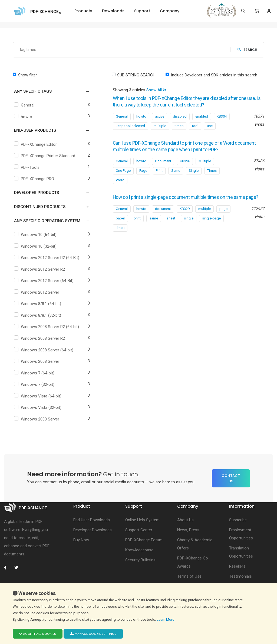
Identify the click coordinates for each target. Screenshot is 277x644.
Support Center (139, 530)
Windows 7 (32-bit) (35, 384)
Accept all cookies (38, 634)
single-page (211, 225)
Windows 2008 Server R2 (40, 338)
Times (212, 171)
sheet (171, 225)
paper (120, 225)
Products (83, 11)
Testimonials (240, 576)
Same (176, 171)
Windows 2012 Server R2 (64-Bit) (47, 258)
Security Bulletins (140, 560)
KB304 (222, 116)
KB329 (185, 215)
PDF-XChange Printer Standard (45, 156)
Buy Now (81, 540)
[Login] (269, 11)
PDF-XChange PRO (35, 179)
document (163, 215)
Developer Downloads (93, 530)
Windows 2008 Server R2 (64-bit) (47, 327)
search (247, 50)
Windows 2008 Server (37, 361)
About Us (185, 520)
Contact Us (231, 478)
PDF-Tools (27, 167)
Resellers (237, 566)
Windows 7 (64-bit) (35, 373)
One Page (123, 171)
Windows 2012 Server (37, 292)
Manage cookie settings (93, 634)
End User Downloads (92, 520)
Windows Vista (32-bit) (38, 407)
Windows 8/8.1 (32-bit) (38, 315)
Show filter (28, 75)
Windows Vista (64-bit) (38, 396)
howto (24, 117)
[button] (49, 91)
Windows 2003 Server (37, 419)
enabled (202, 116)
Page (143, 171)
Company (170, 11)
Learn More (166, 619)
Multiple (205, 161)
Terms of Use (189, 576)
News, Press (188, 530)
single (189, 225)
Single (194, 171)
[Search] (243, 11)
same (154, 225)
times (179, 126)
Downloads (113, 11)
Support (142, 11)
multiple (160, 126)
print (137, 225)
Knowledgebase (139, 550)
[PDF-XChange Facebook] (8, 568)
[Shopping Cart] (257, 11)
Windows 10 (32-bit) (36, 246)
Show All (156, 90)
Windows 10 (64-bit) (36, 235)
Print (159, 171)
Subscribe (238, 520)
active (160, 116)
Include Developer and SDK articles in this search (214, 75)
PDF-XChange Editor (36, 144)
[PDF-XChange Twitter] (18, 568)
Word (120, 180)
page (223, 215)
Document (163, 161)
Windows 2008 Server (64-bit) (44, 350)
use (210, 126)
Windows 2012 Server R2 (40, 269)
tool (195, 126)
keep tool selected (130, 126)
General (25, 105)
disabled (180, 116)
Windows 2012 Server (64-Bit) (44, 281)
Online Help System (142, 520)
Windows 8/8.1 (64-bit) (38, 304)
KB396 (185, 161)
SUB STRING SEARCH (136, 75)
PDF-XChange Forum (144, 540)
